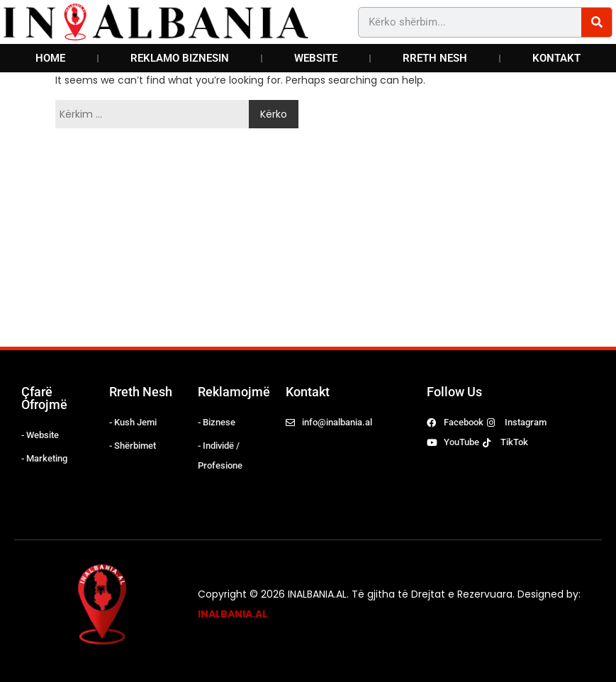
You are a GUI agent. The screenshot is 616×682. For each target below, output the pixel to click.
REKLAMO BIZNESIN (180, 58)
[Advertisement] (240, 240)
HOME (50, 58)
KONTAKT (556, 58)
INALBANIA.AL (233, 614)
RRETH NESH (435, 58)
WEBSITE (316, 58)
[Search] (597, 22)
